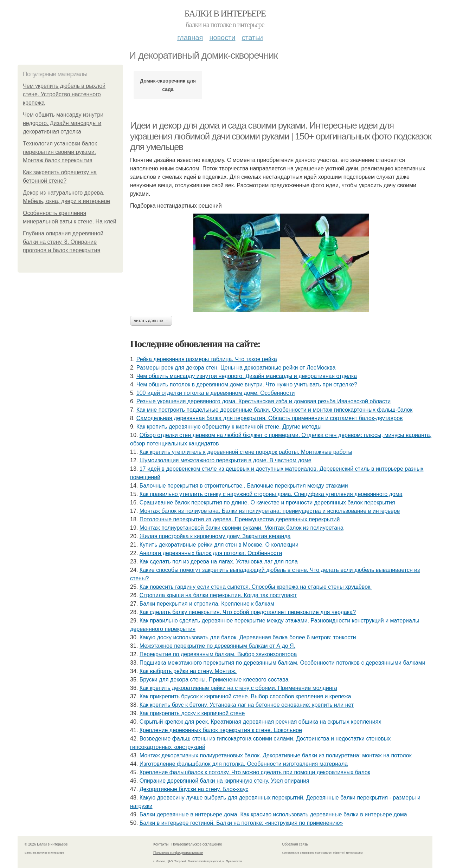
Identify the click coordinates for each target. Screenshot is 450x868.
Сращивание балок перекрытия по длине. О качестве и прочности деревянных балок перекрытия (267, 502)
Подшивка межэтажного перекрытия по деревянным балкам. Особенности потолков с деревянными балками (282, 663)
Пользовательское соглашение (197, 844)
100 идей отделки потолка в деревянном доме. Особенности (216, 393)
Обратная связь (295, 844)
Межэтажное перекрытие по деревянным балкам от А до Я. (217, 646)
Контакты (161, 844)
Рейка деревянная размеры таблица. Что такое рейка (207, 359)
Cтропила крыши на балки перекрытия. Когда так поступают (218, 595)
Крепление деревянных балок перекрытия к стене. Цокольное (221, 730)
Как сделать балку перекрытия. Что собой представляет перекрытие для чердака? (248, 612)
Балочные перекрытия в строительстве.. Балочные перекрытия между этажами (244, 486)
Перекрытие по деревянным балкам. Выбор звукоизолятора (218, 654)
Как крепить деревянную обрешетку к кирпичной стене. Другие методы (229, 427)
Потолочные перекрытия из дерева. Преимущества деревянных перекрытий (240, 519)
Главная (190, 38)
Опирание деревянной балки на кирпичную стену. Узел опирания (224, 781)
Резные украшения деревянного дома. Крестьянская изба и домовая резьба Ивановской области (263, 401)
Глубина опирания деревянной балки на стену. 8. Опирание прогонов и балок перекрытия (63, 242)
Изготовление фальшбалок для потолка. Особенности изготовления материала (244, 764)
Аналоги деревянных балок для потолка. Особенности (211, 553)
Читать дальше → (151, 321)
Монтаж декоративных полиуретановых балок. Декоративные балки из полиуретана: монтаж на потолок (276, 755)
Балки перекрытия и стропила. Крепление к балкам (207, 604)
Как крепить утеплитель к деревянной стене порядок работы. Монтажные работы (246, 452)
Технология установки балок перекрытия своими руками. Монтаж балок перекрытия (60, 152)
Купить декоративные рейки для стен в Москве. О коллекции (219, 545)
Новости (222, 38)
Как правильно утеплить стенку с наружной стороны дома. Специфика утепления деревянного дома (271, 494)
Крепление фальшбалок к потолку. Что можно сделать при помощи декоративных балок (255, 772)
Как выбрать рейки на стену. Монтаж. (188, 671)
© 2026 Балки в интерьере (46, 844)
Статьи (252, 38)
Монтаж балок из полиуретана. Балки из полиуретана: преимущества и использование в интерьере (270, 511)
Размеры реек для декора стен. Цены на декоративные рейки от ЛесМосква (236, 368)
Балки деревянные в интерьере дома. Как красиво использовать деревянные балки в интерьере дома (273, 814)
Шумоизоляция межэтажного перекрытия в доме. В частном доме (226, 460)
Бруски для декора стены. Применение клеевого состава (214, 680)
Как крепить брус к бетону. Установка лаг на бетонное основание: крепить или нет (247, 705)
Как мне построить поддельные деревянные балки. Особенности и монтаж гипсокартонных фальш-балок (275, 410)
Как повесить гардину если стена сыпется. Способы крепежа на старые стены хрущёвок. (256, 587)
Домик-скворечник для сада (168, 85)
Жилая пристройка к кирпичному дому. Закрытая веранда (215, 536)
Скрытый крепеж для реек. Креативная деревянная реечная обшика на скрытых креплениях (261, 722)
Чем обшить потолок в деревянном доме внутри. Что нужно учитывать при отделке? (247, 384)
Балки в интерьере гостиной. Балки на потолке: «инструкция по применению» (241, 823)
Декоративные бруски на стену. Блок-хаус (194, 789)
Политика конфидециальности (178, 853)
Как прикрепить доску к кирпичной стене (192, 713)
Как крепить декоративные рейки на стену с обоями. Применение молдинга (238, 688)
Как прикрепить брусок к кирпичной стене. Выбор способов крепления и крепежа (245, 696)
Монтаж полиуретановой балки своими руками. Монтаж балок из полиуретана (242, 528)
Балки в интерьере (225, 14)
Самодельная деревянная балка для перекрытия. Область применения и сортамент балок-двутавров (270, 418)
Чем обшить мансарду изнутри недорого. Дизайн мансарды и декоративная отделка (63, 123)
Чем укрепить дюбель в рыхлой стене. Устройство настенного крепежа (64, 94)
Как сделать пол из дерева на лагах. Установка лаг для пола (219, 562)
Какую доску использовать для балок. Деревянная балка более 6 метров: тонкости (248, 637)
